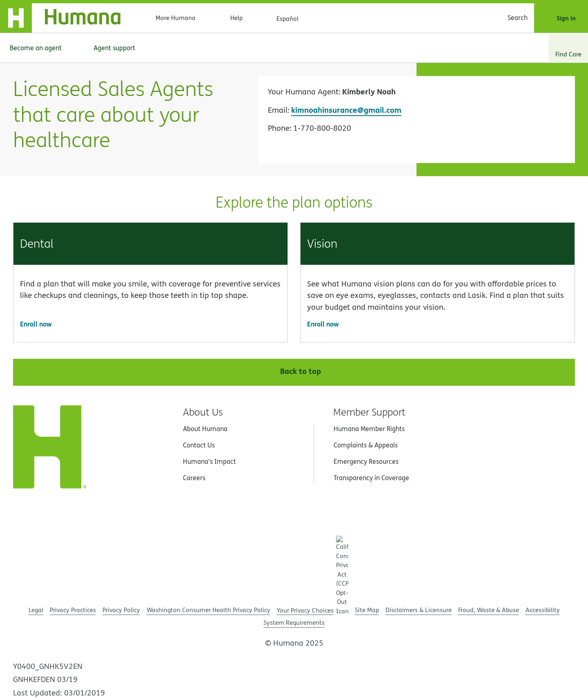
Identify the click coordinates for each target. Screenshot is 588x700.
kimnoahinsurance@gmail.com (346, 110)
